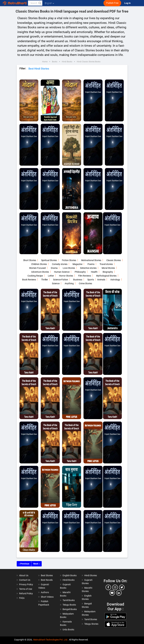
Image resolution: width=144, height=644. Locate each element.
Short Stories (30, 260)
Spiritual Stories (49, 260)
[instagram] (115, 587)
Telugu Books (69, 605)
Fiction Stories (69, 260)
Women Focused (37, 268)
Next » (37, 564)
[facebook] (108, 587)
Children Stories (39, 264)
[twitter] (122, 587)
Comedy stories (60, 264)
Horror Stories (66, 276)
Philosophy (80, 272)
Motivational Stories (91, 260)
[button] (40, 3)
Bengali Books (70, 609)
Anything (69, 283)
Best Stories (47, 575)
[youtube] (112, 593)
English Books (70, 575)
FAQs (22, 598)
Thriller (45, 280)
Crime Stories (85, 283)
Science (56, 283)
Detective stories (88, 268)
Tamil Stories (91, 619)
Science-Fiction (61, 280)
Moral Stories (108, 268)
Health (94, 272)
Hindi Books (69, 580)
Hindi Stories (91, 575)
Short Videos (47, 597)
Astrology (115, 280)
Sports (91, 280)
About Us (24, 575)
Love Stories (69, 268)
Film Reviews (85, 276)
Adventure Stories (40, 272)
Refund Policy (26, 593)
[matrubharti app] (75, 3)
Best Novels (47, 580)
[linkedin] (119, 593)
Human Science (62, 272)
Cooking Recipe (35, 276)
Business (78, 280)
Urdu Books (68, 630)
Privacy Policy (26, 584)
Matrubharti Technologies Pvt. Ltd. (51, 640)
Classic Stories (114, 260)
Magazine (77, 264)
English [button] (49, 3)
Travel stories (106, 264)
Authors (45, 592)
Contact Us (25, 580)
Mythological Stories (106, 276)
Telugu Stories (91, 624)
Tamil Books (69, 600)
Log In (128, 3)
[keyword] (35, 3)
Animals (101, 280)
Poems (91, 264)
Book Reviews (29, 280)
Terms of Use (26, 589)
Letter (51, 276)
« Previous (24, 564)
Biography (108, 272)
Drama (54, 268)
